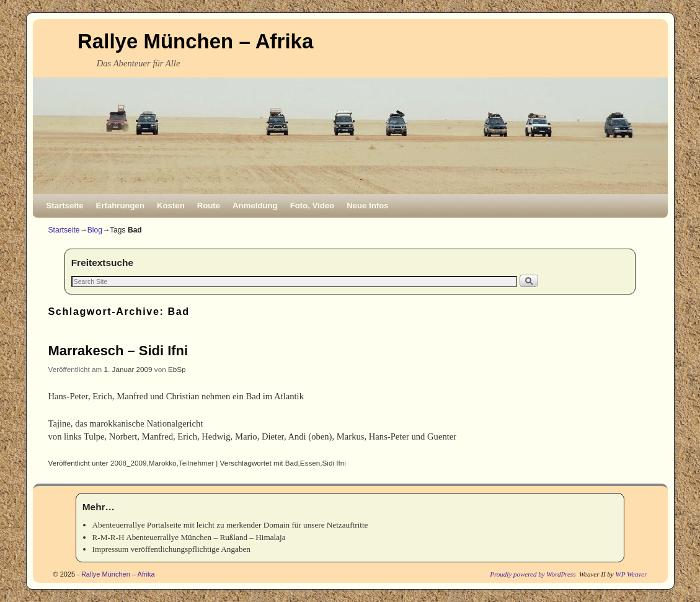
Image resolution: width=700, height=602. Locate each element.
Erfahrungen (120, 206)
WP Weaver (631, 574)
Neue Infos (367, 206)
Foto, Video (312, 206)
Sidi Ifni (334, 463)
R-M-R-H (109, 537)
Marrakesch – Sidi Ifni (118, 351)
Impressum (111, 549)
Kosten (171, 206)
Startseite (65, 206)
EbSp (177, 369)
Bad (292, 463)
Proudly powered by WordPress (533, 574)
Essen (310, 463)
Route (209, 206)
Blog (95, 230)
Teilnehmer (196, 463)
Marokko (163, 463)
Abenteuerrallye (119, 525)
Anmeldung (255, 206)
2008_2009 (129, 463)
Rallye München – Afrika (195, 41)
